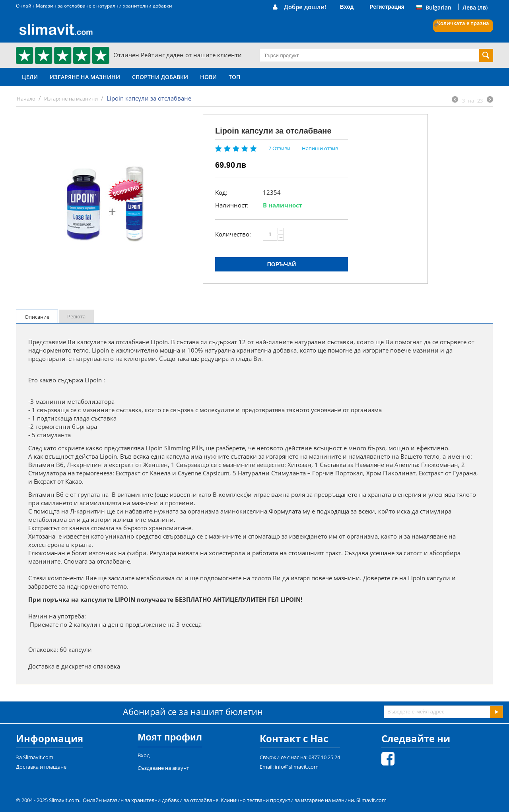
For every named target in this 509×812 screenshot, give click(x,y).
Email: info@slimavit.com (289, 767)
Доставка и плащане (41, 767)
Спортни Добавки (160, 77)
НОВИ (208, 77)
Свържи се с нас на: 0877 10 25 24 (300, 757)
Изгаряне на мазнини (85, 77)
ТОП (234, 77)
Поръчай (282, 264)
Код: (221, 192)
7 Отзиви (279, 148)
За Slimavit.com (35, 757)
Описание (37, 317)
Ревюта (76, 316)
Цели (30, 77)
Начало (26, 99)
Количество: (233, 234)
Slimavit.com (371, 800)
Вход (347, 7)
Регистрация (387, 7)
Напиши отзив (320, 148)
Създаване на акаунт (163, 768)
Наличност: (232, 205)
